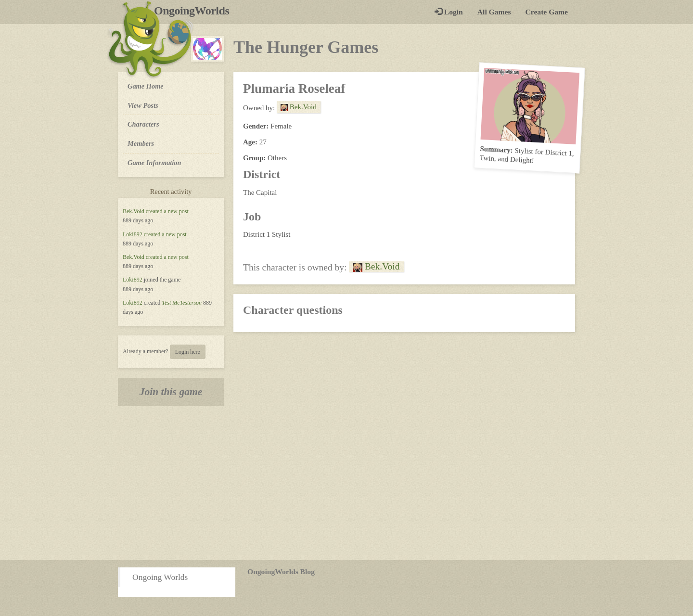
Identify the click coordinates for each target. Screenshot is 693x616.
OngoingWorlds (195, 11)
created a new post (167, 211)
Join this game (171, 392)
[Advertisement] (346, 483)
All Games (494, 12)
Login (449, 12)
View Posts (143, 105)
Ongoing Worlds (160, 577)
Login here (188, 352)
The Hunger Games (306, 47)
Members (141, 143)
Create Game (547, 12)
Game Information (154, 163)
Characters (143, 124)
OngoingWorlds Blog (281, 571)
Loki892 (133, 234)
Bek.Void (134, 211)
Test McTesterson (182, 303)
